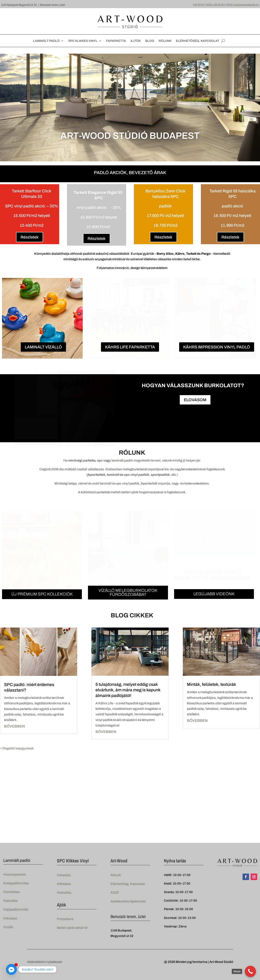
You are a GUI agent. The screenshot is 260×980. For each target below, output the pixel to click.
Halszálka (10, 900)
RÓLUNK (165, 41)
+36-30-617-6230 (222, 5)
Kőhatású (10, 918)
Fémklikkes (11, 892)
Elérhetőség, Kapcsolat (128, 884)
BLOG (150, 41)
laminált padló (122, 460)
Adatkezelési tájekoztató (128, 901)
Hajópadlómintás (16, 909)
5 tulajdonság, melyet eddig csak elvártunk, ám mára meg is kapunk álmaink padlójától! (128, 690)
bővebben (14, 726)
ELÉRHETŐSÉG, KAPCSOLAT (198, 41)
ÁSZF (115, 892)
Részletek (30, 237)
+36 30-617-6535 (202, 5)
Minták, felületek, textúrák (211, 684)
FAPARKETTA (116, 41)
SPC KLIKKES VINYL (83, 41)
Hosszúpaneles (15, 874)
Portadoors (65, 919)
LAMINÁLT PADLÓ (46, 41)
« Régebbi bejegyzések (17, 748)
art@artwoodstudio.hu (246, 5)
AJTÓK (136, 41)
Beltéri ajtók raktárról (72, 927)
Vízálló (8, 927)
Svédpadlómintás (16, 883)
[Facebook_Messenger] (11, 969)
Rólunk (116, 875)
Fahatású (64, 875)
